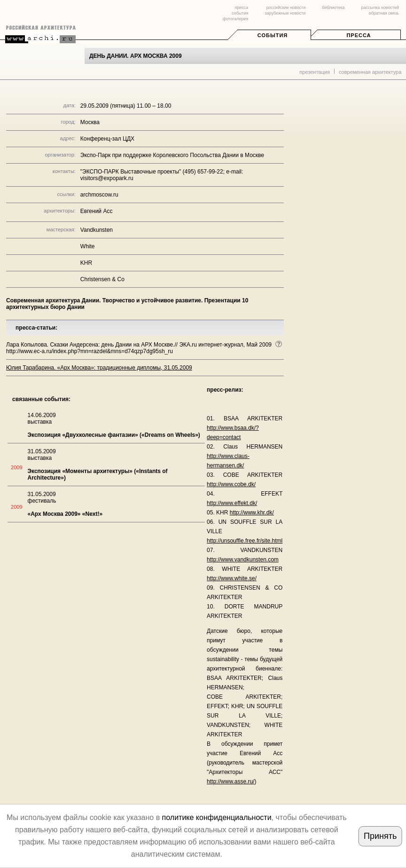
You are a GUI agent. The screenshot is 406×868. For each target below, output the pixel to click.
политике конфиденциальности (217, 817)
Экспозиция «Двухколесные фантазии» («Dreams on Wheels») (114, 435)
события (240, 13)
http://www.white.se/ (232, 578)
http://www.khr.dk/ (252, 513)
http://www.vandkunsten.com (243, 560)
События (273, 35)
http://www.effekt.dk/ (232, 503)
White (88, 246)
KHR (86, 263)
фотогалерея (235, 19)
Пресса (359, 35)
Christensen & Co (102, 279)
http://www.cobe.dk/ (231, 484)
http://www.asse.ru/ (230, 781)
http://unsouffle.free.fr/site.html (245, 541)
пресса (241, 8)
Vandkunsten (97, 230)
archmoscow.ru (99, 195)
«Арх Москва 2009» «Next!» (65, 514)
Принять (380, 836)
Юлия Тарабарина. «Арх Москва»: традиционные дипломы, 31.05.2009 (99, 368)
